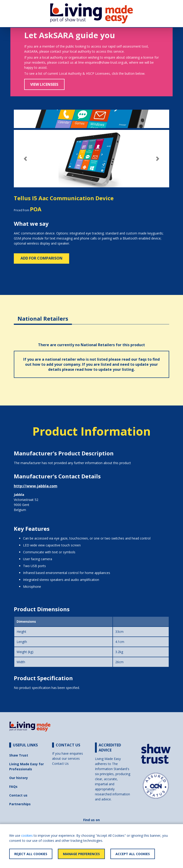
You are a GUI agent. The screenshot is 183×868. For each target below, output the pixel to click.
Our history (19, 778)
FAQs (13, 787)
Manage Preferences (81, 854)
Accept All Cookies (133, 854)
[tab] (43, 315)
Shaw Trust (19, 755)
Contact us (18, 795)
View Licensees (44, 84)
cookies (27, 835)
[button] (25, 159)
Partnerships (20, 804)
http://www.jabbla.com (36, 486)
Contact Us (60, 764)
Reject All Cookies (31, 854)
